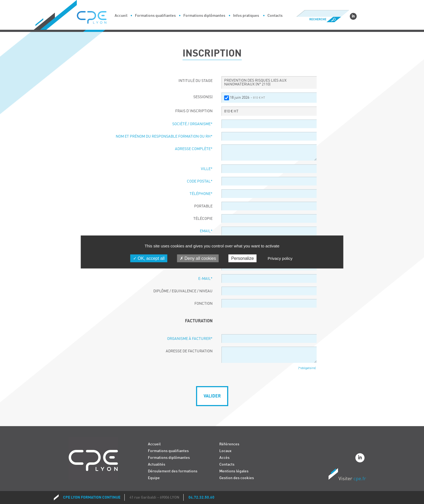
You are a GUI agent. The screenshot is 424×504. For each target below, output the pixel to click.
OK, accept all (149, 258)
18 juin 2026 (247, 98)
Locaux (225, 451)
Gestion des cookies (237, 478)
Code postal (200, 181)
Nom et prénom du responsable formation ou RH (164, 137)
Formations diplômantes (204, 16)
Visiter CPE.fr (347, 476)
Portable (203, 206)
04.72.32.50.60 (201, 497)
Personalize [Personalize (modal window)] (243, 258)
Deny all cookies (198, 258)
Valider (212, 396)
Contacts (275, 16)
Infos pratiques (246, 16)
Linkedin (353, 16)
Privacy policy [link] (280, 258)
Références (229, 444)
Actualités (157, 464)
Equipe (154, 478)
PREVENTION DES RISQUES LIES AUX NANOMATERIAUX (255, 82)
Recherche (322, 19)
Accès (224, 458)
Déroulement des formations (173, 471)
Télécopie (203, 219)
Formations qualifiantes (155, 16)
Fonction (203, 304)
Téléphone (201, 194)
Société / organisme (192, 124)
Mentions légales (234, 471)
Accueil (121, 16)
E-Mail (205, 279)
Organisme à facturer (190, 339)
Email (206, 231)
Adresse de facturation (189, 351)
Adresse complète (194, 149)
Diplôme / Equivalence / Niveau (183, 291)
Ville (207, 169)
